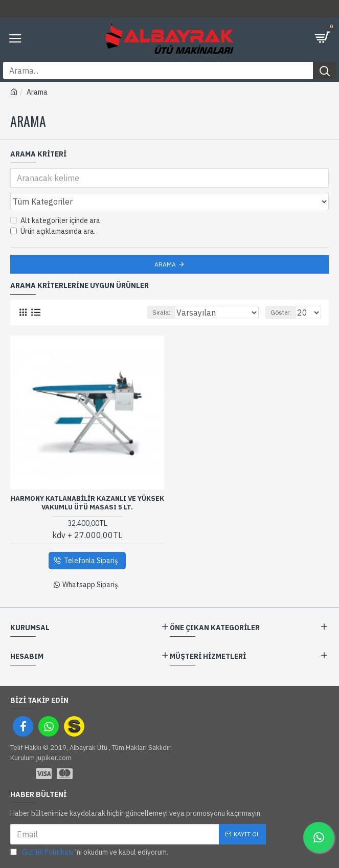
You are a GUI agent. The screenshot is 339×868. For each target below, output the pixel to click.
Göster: (281, 312)
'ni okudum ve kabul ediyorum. (89, 852)
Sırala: (161, 312)
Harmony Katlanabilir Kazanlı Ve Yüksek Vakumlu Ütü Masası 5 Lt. (87, 503)
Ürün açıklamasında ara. (53, 231)
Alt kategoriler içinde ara (55, 220)
